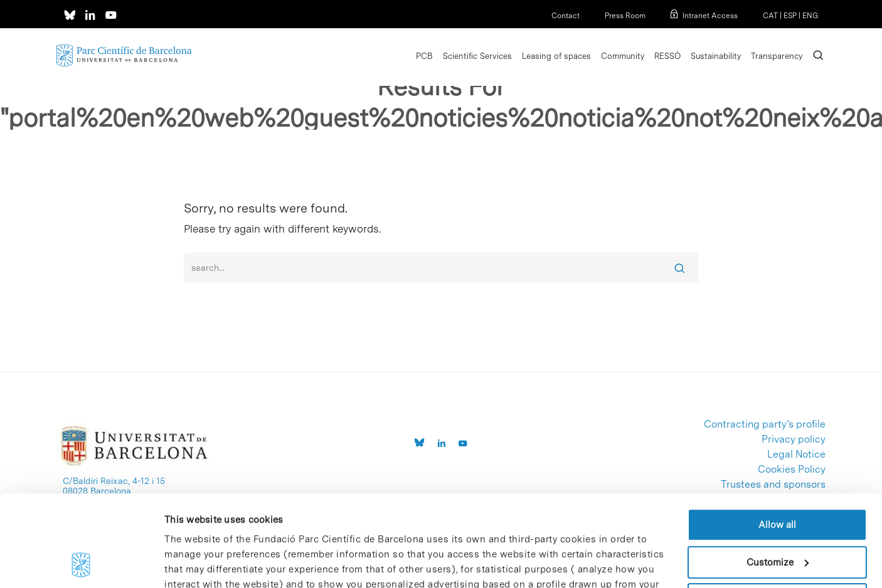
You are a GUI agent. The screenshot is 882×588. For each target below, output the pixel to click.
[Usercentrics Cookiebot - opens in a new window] (81, 564)
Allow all (777, 439)
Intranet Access (710, 16)
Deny (778, 514)
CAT (770, 16)
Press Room (625, 16)
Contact (566, 16)
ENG (810, 16)
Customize (778, 476)
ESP (790, 16)
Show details (193, 564)
